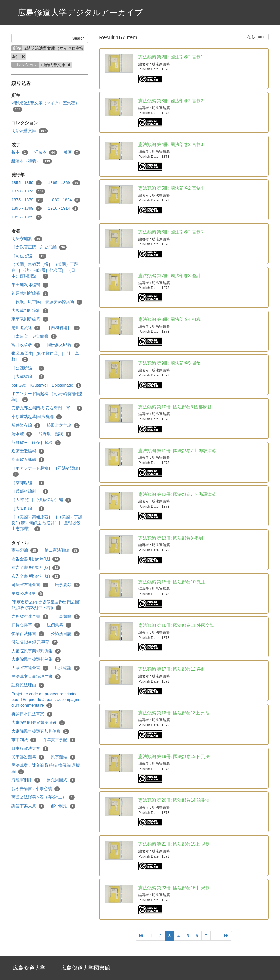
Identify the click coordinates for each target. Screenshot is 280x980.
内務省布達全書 (30, 617)
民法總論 (67, 668)
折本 (20, 152)
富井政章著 (26, 345)
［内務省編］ (63, 328)
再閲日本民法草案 (32, 714)
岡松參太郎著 (63, 345)
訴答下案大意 (28, 806)
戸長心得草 (26, 625)
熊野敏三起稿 (55, 434)
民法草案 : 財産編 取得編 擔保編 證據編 (46, 768)
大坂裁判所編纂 (30, 311)
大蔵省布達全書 (30, 668)
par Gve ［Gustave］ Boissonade (46, 385)
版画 (72, 152)
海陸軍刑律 (26, 780)
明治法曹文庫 (30, 131)
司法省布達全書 (30, 585)
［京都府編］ (28, 483)
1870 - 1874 (28, 191)
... (216, 936)
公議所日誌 (65, 634)
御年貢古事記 (59, 740)
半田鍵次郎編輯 (30, 285)
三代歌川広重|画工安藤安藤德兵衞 (47, 302)
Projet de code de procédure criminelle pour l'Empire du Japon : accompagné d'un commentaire (47, 700)
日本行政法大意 (30, 749)
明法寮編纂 (27, 239)
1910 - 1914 (63, 208)
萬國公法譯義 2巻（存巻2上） (43, 797)
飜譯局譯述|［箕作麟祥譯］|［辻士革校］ (45, 356)
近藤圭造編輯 (28, 451)
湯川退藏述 (26, 328)
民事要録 (67, 585)
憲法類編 (25, 550)
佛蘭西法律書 (28, 634)
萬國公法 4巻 (27, 594)
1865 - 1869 (64, 183)
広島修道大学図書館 (86, 968)
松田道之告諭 (63, 425)
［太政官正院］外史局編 (39, 247)
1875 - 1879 (27, 200)
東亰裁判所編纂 (30, 319)
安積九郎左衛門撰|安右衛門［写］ (47, 408)
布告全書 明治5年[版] (36, 568)
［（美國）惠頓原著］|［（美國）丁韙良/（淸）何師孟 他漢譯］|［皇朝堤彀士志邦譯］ (47, 523)
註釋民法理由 (28, 685)
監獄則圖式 (61, 780)
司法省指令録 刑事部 (35, 642)
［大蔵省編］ (28, 377)
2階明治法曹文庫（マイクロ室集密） (45, 106)
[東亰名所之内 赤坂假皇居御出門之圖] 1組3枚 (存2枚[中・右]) (46, 605)
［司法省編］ (29, 256)
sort (263, 37)
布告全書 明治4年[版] (36, 576)
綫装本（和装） (32, 161)
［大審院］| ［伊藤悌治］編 (41, 500)
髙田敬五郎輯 (28, 460)
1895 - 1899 (27, 208)
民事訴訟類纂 (28, 757)
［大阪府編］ (28, 509)
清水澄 (22, 434)
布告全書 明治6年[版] (36, 559)
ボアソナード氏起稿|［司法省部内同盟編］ (47, 397)
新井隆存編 (26, 425)
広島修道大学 (29, 968)
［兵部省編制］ (30, 491)
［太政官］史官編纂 (34, 336)
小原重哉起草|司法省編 (37, 417)
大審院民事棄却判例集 (36, 651)
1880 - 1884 (65, 200)
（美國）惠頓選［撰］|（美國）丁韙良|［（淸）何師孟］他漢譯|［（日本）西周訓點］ (45, 270)
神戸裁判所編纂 (30, 293)
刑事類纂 (67, 617)
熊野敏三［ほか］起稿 (36, 443)
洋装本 (46, 152)
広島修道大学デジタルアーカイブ (80, 12)
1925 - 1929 (27, 217)
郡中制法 (63, 806)
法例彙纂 (59, 625)
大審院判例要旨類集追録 (38, 723)
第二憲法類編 (62, 550)
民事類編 (63, 757)
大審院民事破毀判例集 (36, 659)
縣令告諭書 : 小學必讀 (36, 789)
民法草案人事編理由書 (36, 677)
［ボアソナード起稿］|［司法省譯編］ (47, 471)
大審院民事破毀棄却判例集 (40, 731)
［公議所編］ (28, 368)
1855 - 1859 (27, 183)
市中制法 (24, 740)
